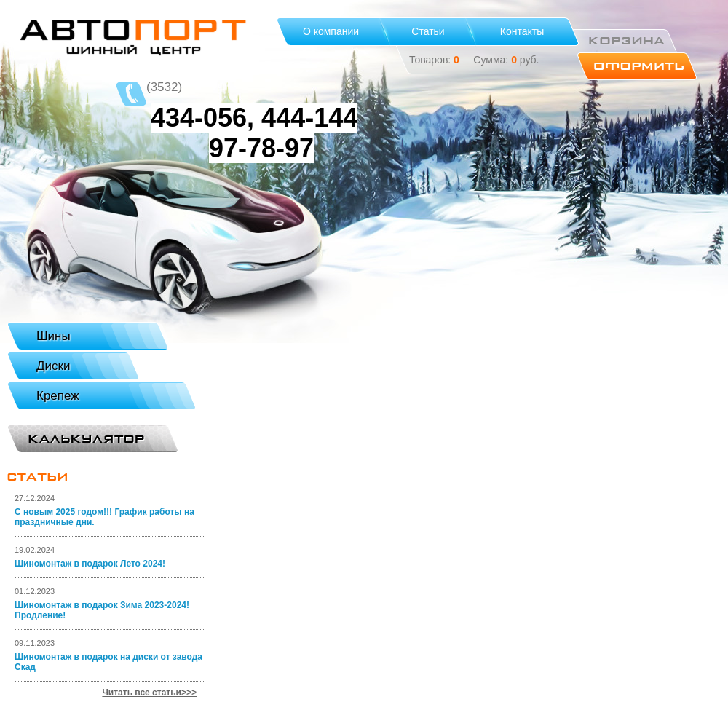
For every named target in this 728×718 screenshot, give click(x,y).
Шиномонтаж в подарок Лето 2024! (90, 564)
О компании (331, 31)
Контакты (522, 31)
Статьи (428, 31)
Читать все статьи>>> (149, 693)
